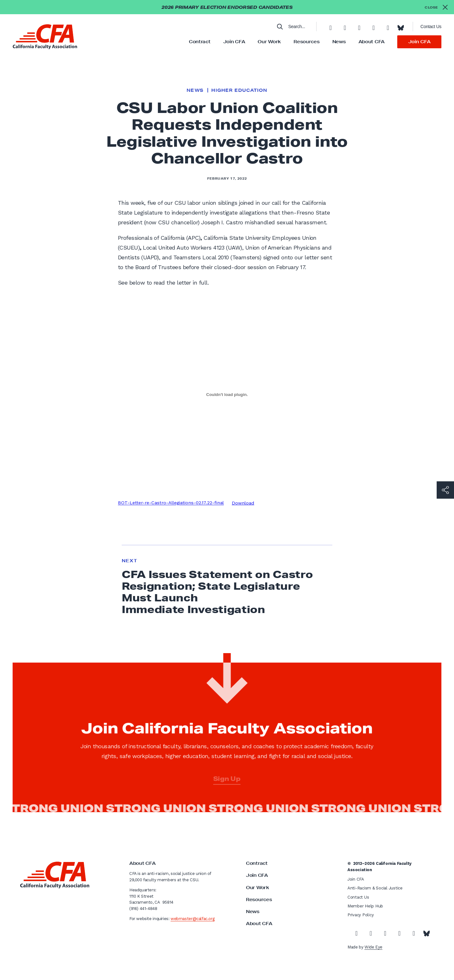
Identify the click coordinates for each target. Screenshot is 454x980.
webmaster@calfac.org (192, 919)
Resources (306, 42)
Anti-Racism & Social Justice (375, 888)
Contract (200, 42)
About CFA (372, 42)
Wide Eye (373, 947)
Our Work (269, 42)
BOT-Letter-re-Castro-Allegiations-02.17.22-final (171, 503)
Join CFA (234, 42)
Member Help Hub (365, 906)
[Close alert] (436, 7)
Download (243, 503)
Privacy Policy (361, 915)
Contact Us (431, 27)
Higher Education (239, 90)
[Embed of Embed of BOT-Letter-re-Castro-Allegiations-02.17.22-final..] (227, 394)
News (339, 42)
